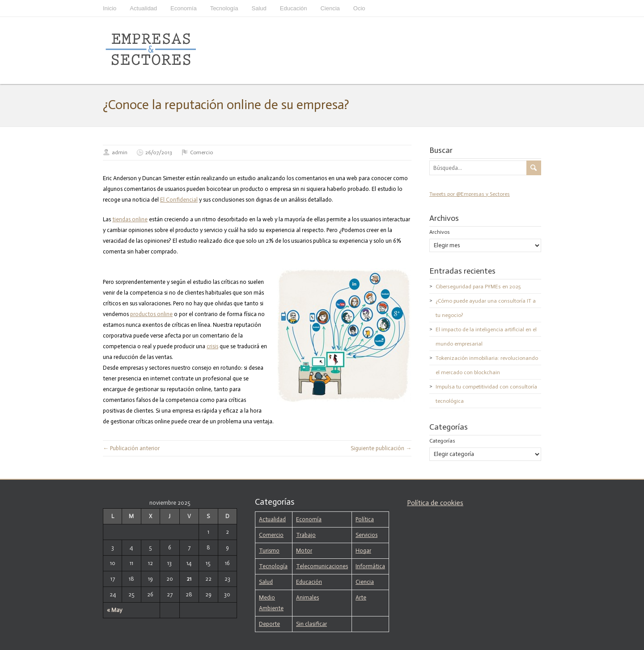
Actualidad (143, 8)
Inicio (110, 8)
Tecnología (224, 8)
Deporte (269, 624)
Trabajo (306, 535)
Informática (370, 566)
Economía (184, 8)
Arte (361, 597)
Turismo (269, 551)
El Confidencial (179, 200)
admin (120, 152)
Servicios (366, 535)
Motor (304, 551)
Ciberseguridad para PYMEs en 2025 (478, 287)
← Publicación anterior (131, 448)
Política (365, 519)
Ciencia (330, 8)
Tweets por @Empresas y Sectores (470, 194)
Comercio (201, 152)
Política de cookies (435, 503)
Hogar (363, 551)
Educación (294, 8)
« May (114, 610)
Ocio (359, 8)
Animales (307, 597)
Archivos (440, 232)
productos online (151, 314)
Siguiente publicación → (381, 448)
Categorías (442, 441)
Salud (259, 8)
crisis (212, 346)
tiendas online (130, 219)
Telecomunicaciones (322, 566)
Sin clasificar (311, 624)
